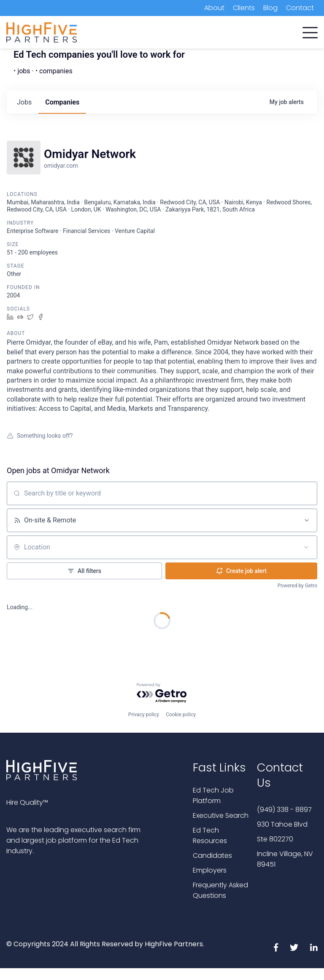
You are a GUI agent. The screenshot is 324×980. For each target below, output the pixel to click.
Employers (210, 870)
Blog (270, 8)
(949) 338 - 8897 (284, 810)
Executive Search (221, 815)
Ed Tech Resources (210, 835)
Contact (300, 8)
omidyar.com (61, 166)
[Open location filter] (306, 547)
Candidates (212, 855)
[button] (310, 31)
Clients (244, 8)
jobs (24, 102)
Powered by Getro (297, 586)
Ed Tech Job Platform (213, 795)
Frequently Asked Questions (220, 890)
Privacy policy (144, 715)
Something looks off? (40, 436)
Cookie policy (181, 715)
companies (62, 102)
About (214, 8)
